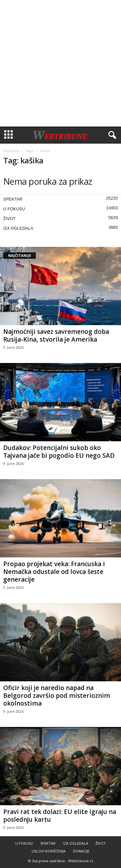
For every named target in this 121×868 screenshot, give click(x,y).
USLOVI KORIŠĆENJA (49, 851)
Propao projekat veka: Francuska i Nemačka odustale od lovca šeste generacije (54, 572)
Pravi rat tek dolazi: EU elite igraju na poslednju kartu (60, 816)
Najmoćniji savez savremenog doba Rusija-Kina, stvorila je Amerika (56, 335)
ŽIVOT (9, 219)
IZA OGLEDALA (18, 228)
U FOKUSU (14, 209)
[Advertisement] (60, 63)
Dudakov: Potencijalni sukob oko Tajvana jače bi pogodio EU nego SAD (59, 452)
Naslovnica (11, 151)
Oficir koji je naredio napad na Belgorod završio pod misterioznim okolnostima (57, 696)
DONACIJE (81, 851)
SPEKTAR (13, 199)
